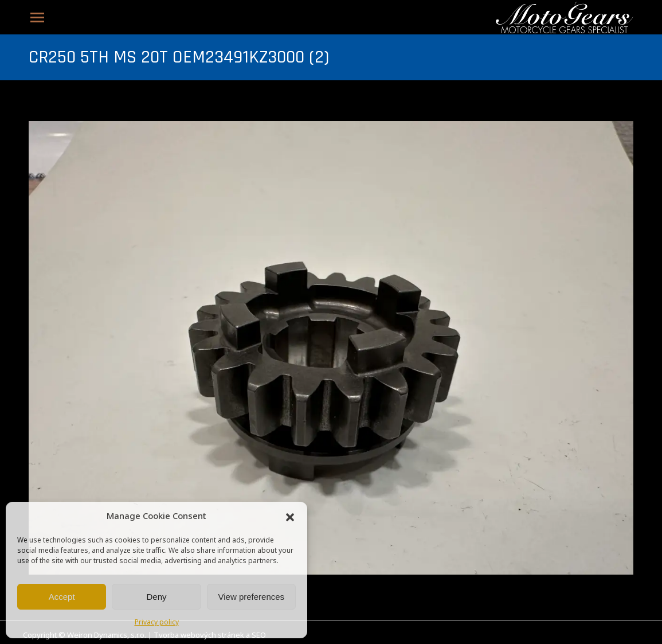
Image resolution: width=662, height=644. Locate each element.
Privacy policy (157, 623)
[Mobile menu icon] (37, 17)
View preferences (252, 597)
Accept (62, 597)
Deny (156, 597)
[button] (290, 517)
